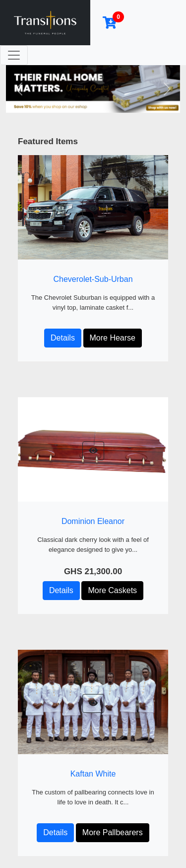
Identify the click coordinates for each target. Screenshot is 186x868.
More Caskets (112, 590)
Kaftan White (93, 774)
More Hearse (113, 338)
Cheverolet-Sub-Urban (93, 279)
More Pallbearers (113, 832)
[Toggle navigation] (14, 55)
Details (63, 338)
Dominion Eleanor (93, 521)
